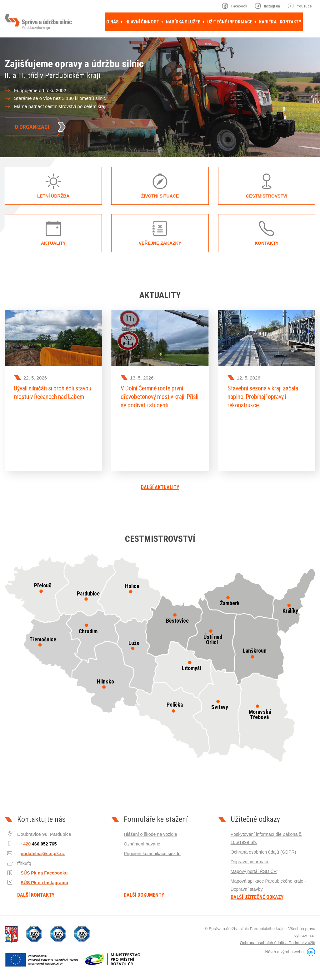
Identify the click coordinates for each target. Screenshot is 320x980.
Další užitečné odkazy (257, 894)
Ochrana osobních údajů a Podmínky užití (278, 939)
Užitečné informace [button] (230, 22)
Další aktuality (160, 484)
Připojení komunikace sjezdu (154, 850)
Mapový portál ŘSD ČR (255, 867)
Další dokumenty (144, 892)
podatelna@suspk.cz (39, 850)
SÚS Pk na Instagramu (41, 879)
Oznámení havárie (143, 840)
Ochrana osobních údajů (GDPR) (265, 848)
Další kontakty (36, 892)
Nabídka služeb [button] (184, 22)
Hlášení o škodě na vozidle (152, 831)
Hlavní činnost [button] (143, 22)
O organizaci (32, 127)
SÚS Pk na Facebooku (41, 869)
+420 (36, 840)
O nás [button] (113, 22)
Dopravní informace (251, 858)
